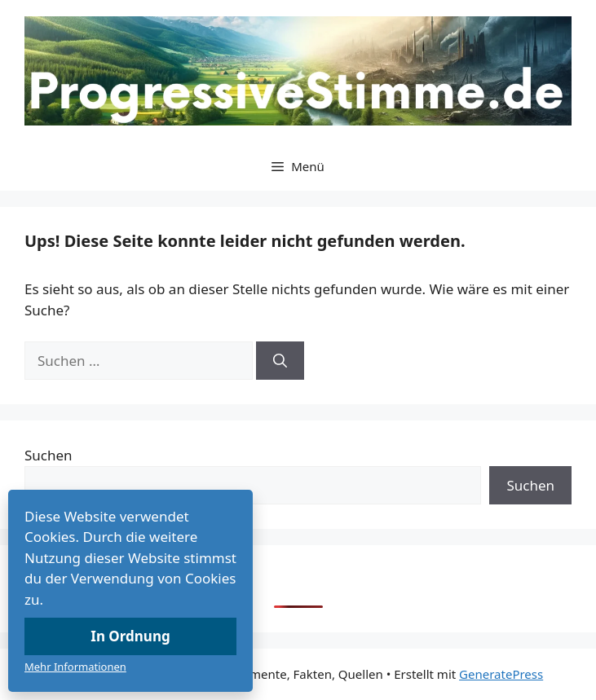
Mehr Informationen (75, 667)
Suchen (49, 455)
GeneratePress (501, 674)
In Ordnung (130, 636)
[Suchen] (280, 361)
